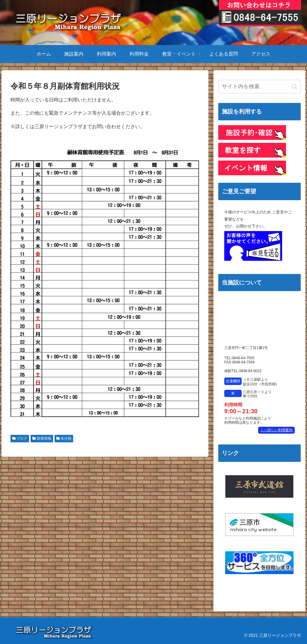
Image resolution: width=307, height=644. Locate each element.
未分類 (64, 438)
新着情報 (42, 438)
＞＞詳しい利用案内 (276, 430)
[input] (259, 87)
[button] (295, 87)
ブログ (20, 438)
